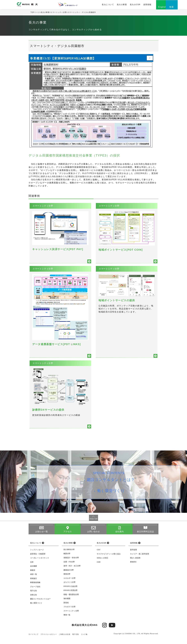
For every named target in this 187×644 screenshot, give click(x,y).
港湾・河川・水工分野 (72, 572)
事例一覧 (67, 621)
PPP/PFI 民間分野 (70, 596)
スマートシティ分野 (59, 13)
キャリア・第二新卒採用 (140, 560)
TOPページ (35, 13)
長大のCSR (125, 5)
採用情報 (137, 5)
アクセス (68, 538)
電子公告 (34, 597)
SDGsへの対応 (102, 564)
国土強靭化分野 (69, 556)
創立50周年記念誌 (145, 538)
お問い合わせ (94, 538)
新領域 (66, 609)
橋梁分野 (67, 560)
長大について (98, 5)
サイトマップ (34, 640)
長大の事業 (112, 5)
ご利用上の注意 (65, 640)
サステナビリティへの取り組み (109, 560)
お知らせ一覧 (42, 538)
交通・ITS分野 (69, 568)
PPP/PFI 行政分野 (70, 592)
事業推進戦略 (35, 589)
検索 (165, 7)
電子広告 (76, 640)
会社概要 (34, 572)
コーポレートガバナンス (40, 564)
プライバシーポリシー (49, 640)
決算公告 (34, 601)
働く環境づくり (111, 497)
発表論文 (34, 584)
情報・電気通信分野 (71, 600)
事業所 (33, 576)
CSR (99, 568)
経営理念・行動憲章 (38, 560)
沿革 (32, 568)
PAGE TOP (94, 525)
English (152, 7)
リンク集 (84, 640)
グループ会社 (35, 593)
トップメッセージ (37, 556)
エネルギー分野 (69, 584)
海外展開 (67, 605)
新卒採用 (134, 556)
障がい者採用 (135, 564)
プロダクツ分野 (69, 613)
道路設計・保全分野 (71, 564)
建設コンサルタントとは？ (111, 486)
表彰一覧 (34, 580)
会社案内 (120, 538)
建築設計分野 (69, 576)
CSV (98, 556)
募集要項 (133, 568)
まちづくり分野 (69, 588)
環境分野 (67, 580)
